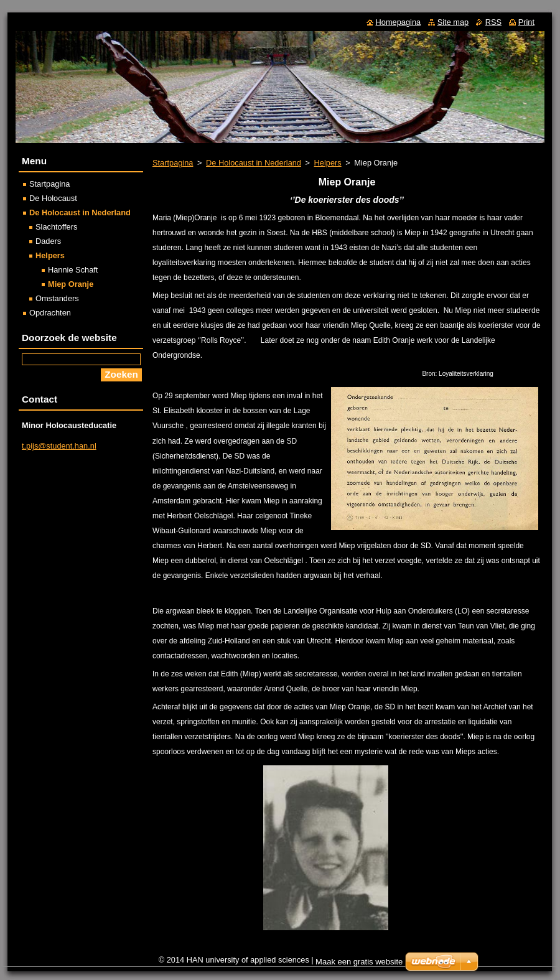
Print (526, 22)
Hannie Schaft (73, 270)
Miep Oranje (71, 284)
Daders (48, 241)
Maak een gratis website (359, 962)
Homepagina (399, 22)
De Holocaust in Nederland (254, 163)
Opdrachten (50, 313)
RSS (493, 22)
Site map (453, 22)
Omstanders (57, 298)
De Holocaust (53, 198)
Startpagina (173, 163)
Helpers (328, 163)
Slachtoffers (56, 227)
